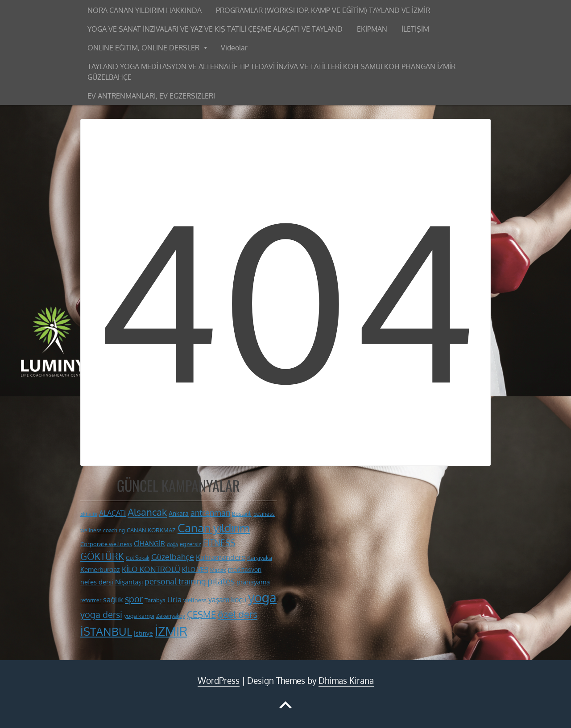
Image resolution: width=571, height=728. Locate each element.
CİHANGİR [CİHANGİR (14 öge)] (149, 544)
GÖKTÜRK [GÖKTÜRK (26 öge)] (102, 556)
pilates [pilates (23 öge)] (221, 581)
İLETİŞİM (415, 29)
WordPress (219, 681)
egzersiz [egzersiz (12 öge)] (190, 544)
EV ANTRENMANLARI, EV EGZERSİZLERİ (151, 96)
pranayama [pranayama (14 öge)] (253, 582)
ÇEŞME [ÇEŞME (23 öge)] (201, 615)
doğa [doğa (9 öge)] (172, 544)
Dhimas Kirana (346, 681)
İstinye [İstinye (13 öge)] (143, 633)
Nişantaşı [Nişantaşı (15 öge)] (129, 582)
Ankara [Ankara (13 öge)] (179, 513)
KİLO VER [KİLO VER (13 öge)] (195, 569)
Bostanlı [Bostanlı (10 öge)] (242, 514)
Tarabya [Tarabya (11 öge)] (155, 600)
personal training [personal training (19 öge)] (175, 581)
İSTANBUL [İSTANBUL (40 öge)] (106, 631)
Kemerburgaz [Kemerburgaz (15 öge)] (100, 569)
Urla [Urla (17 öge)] (174, 599)
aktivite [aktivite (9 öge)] (89, 514)
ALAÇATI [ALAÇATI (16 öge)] (112, 513)
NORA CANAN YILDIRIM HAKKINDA (145, 10)
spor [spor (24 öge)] (134, 599)
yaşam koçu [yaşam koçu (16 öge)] (227, 599)
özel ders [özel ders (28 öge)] (238, 614)
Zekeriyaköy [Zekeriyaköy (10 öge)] (171, 616)
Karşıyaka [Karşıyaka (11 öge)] (260, 558)
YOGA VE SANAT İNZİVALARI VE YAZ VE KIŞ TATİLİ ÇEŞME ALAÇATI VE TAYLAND (215, 29)
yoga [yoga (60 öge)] (262, 597)
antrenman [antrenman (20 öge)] (210, 512)
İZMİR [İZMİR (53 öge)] (171, 631)
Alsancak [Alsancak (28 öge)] (147, 512)
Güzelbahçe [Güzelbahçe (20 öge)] (173, 557)
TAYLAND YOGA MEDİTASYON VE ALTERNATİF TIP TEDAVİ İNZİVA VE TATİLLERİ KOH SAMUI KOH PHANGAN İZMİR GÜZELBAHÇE (271, 72)
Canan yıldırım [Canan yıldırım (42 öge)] (214, 528)
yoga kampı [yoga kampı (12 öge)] (139, 615)
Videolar (234, 48)
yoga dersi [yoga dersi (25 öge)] (101, 614)
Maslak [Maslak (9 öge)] (218, 570)
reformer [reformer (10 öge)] (91, 600)
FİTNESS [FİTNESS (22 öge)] (219, 543)
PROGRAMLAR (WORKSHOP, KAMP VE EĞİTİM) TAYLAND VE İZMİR (323, 10)
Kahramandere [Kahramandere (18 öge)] (221, 557)
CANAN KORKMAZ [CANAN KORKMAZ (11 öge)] (151, 530)
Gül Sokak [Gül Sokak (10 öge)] (138, 558)
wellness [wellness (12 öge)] (195, 600)
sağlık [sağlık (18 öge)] (113, 599)
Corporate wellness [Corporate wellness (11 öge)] (106, 544)
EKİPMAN (372, 29)
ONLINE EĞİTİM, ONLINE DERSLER (143, 48)
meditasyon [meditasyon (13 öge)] (245, 569)
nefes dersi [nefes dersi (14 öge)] (97, 582)
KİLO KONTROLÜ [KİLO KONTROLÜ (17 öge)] (151, 569)
